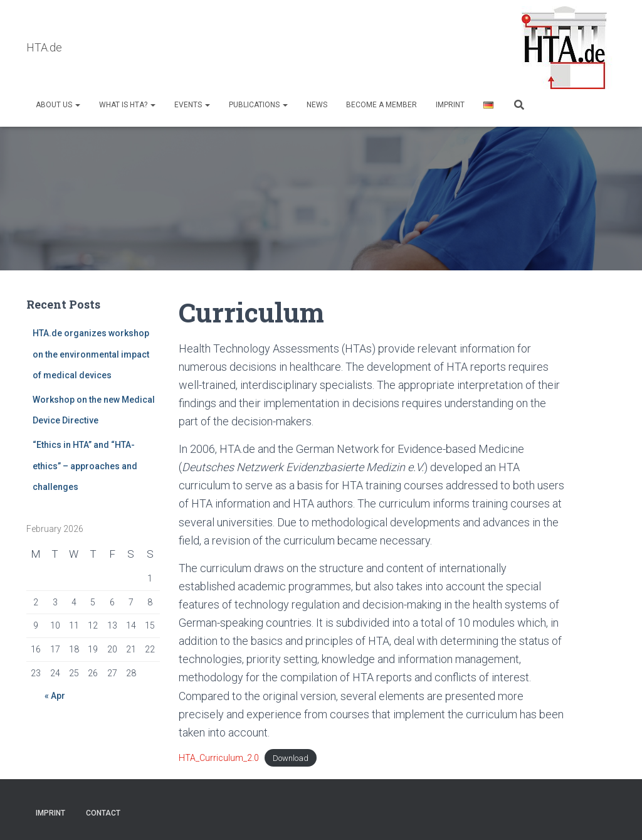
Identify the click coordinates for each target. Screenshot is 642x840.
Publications (258, 105)
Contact (103, 813)
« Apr (55, 696)
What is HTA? (127, 105)
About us (58, 105)
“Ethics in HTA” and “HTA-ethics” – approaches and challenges (85, 466)
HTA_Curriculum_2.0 (219, 758)
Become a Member (382, 105)
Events (192, 105)
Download (291, 759)
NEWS (317, 105)
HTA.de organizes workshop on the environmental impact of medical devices (91, 355)
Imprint (450, 105)
